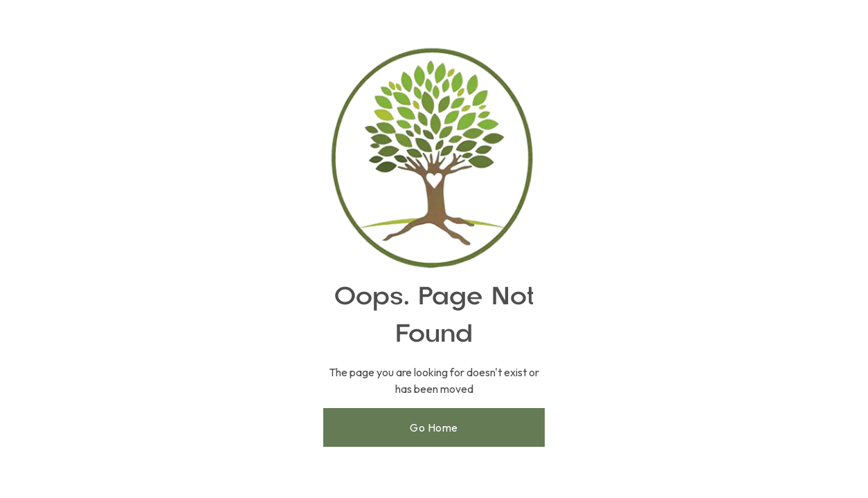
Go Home (434, 427)
